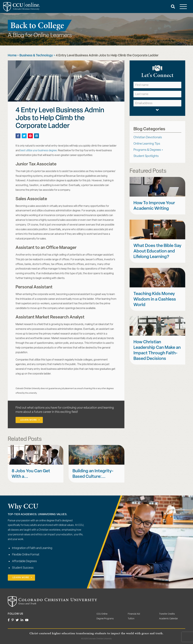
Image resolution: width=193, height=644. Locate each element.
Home (12, 56)
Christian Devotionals (148, 138)
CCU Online (102, 614)
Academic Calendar (169, 619)
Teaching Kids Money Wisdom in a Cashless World (155, 299)
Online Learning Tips (147, 144)
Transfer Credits (167, 614)
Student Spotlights (146, 156)
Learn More (29, 420)
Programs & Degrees (147, 150)
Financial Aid (134, 614)
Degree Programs (105, 619)
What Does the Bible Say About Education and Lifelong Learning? (157, 251)
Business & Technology (36, 56)
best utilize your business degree (38, 151)
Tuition (131, 619)
